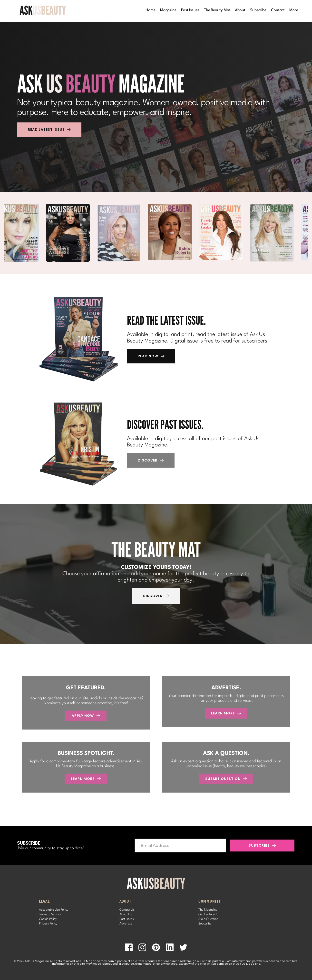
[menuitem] (151, 10)
